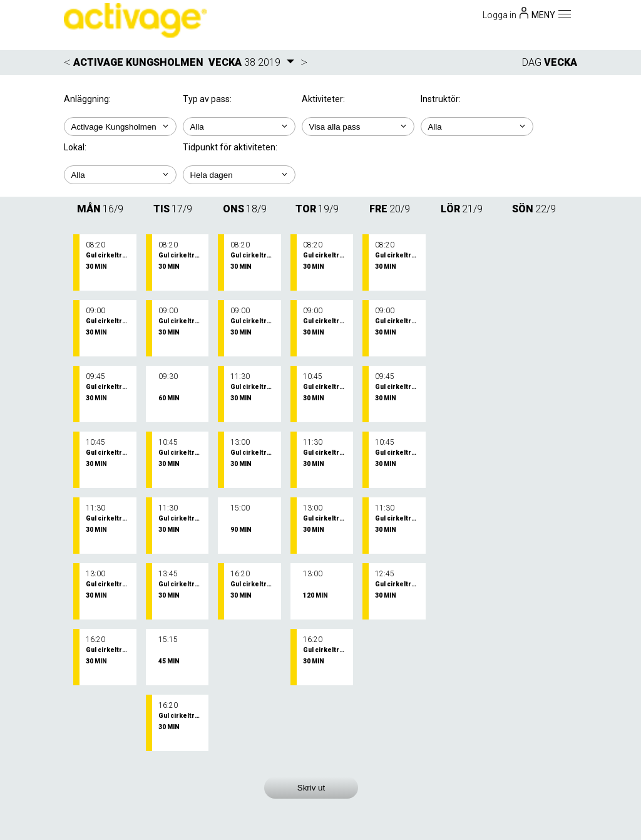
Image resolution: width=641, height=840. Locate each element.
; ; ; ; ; (239, 175)
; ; (239, 127)
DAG (532, 62)
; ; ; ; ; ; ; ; (477, 127)
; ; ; (358, 127)
